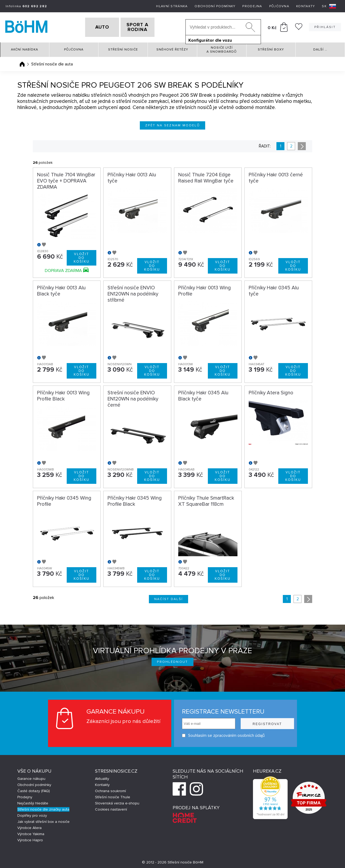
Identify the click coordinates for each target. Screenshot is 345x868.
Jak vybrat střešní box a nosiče (43, 820)
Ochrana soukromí (110, 789)
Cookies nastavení (111, 807)
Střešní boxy (271, 48)
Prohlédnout (172, 660)
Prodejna (252, 6)
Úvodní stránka (22, 62)
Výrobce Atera (29, 826)
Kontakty (306, 6)
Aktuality (102, 777)
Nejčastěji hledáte (33, 801)
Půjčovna (279, 6)
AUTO (94, 26)
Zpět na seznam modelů (172, 124)
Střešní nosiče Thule (113, 795)
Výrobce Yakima (31, 832)
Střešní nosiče (123, 48)
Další (320, 48)
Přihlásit (325, 26)
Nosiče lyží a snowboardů (222, 48)
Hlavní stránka (172, 6)
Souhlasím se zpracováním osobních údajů (223, 734)
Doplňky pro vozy (32, 814)
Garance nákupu (31, 777)
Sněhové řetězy (172, 48)
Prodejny (25, 795)
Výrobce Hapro (30, 838)
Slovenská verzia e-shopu (117, 801)
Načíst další (169, 598)
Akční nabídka (25, 48)
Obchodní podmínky (215, 6)
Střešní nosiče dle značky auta (43, 807)
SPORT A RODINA (146, 26)
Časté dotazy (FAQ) (34, 789)
